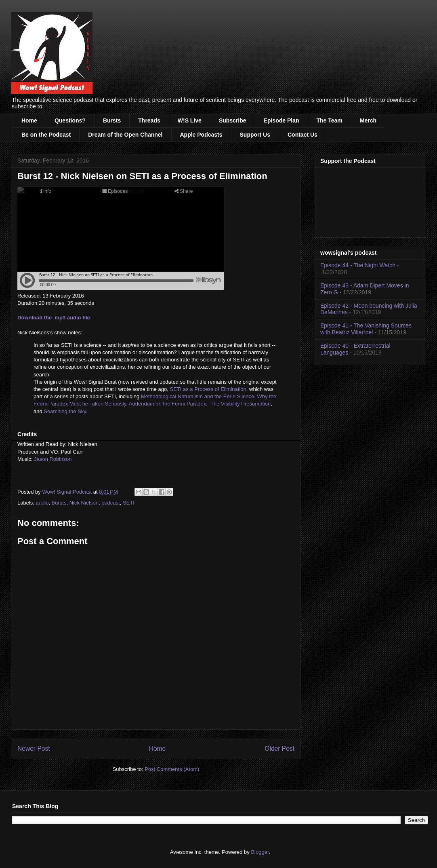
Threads (149, 120)
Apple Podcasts (201, 135)
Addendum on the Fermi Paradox (168, 404)
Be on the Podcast (46, 135)
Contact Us (303, 135)
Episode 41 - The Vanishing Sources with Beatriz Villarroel (366, 329)
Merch (368, 120)
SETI (129, 503)
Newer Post (34, 749)
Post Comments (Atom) (172, 769)
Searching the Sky (65, 411)
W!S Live (190, 120)
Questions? (70, 120)
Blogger (260, 852)
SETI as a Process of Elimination (208, 389)
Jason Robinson (53, 459)
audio (42, 503)
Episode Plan (282, 120)
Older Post (279, 749)
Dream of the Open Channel (125, 135)
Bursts (112, 120)
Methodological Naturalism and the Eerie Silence (197, 396)
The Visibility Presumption (241, 404)
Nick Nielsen (84, 503)
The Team (330, 120)
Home (29, 120)
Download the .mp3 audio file (54, 318)
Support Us (255, 135)
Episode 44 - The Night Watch (358, 265)
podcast (111, 503)
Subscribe (233, 120)
